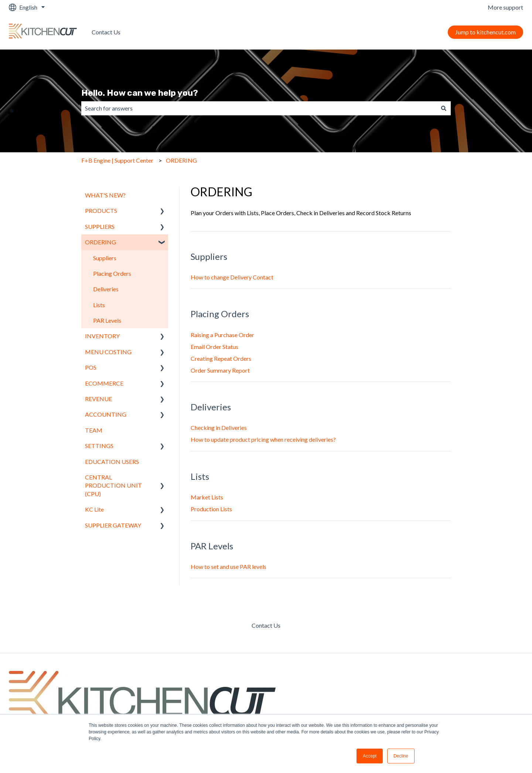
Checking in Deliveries (219, 428)
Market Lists (207, 497)
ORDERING (181, 160)
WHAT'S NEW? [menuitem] (105, 195)
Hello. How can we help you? (140, 93)
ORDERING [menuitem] (100, 242)
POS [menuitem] (91, 367)
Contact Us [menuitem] (266, 625)
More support (505, 7)
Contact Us (106, 32)
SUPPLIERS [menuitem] (100, 226)
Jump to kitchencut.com (485, 32)
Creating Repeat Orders (221, 358)
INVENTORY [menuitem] (102, 336)
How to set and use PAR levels (229, 567)
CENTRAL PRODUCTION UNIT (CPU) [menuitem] (113, 485)
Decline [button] (401, 756)
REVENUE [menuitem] (98, 399)
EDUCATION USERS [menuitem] (112, 462)
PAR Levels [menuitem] (107, 320)
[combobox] (259, 108)
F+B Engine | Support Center (117, 160)
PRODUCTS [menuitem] (101, 211)
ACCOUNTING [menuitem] (106, 414)
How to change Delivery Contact (232, 277)
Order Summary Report (220, 370)
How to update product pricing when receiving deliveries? (263, 439)
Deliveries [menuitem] (106, 289)
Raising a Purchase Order (222, 335)
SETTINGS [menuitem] (99, 446)
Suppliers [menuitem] (105, 258)
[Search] (444, 108)
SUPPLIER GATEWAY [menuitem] (113, 525)
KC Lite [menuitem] (94, 509)
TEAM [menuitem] (94, 430)
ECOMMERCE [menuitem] (104, 383)
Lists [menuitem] (99, 305)
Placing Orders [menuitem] (112, 273)
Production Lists (211, 509)
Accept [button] (370, 756)
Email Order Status (214, 347)
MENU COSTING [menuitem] (108, 352)
